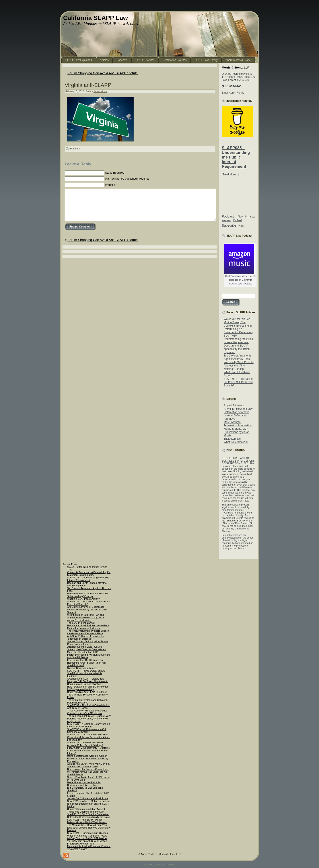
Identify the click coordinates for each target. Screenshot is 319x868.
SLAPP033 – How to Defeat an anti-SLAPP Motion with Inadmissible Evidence (87, 673)
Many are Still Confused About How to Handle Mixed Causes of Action (88, 683)
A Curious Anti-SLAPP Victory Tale (86, 679)
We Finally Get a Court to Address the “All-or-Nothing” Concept (239, 366)
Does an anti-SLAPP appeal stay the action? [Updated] (237, 349)
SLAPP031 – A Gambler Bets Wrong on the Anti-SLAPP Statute (89, 725)
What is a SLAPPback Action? (83, 599)
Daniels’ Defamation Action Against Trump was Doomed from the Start (86, 810)
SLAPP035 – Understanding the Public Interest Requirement (236, 157)
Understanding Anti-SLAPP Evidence (87, 692)
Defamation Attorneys (236, 412)
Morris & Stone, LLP (236, 429)
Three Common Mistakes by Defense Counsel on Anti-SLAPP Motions (87, 712)
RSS (241, 226)
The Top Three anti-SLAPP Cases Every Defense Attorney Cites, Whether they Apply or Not (89, 719)
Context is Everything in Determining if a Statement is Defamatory (238, 329)
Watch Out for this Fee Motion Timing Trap (237, 321)
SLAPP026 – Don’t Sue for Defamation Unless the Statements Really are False (89, 816)
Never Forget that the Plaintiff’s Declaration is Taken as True (84, 784)
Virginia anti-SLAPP (88, 85)
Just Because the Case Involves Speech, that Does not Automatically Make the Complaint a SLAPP (87, 649)
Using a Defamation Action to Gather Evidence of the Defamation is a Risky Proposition (88, 758)
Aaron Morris (100, 91)
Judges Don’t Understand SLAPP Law (88, 798)
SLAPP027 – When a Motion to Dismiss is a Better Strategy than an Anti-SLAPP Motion (89, 804)
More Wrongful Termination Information (238, 424)
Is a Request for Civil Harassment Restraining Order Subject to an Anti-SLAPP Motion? (87, 663)
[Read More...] (230, 174)
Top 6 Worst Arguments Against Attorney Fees (238, 357)
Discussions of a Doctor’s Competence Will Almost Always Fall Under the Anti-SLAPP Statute (88, 772)
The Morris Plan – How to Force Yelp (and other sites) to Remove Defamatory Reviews (89, 828)
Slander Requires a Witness (82, 668)
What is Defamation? (236, 442)
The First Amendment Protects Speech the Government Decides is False (88, 632)
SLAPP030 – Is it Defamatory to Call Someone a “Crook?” (87, 731)
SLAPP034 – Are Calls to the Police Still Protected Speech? (238, 382)
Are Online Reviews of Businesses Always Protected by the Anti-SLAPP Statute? (87, 609)
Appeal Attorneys (234, 406)
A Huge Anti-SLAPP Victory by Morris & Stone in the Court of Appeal (88, 765)
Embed (237, 220)
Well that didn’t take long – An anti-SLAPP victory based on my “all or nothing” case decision (86, 617)
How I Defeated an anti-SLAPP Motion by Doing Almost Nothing (88, 688)
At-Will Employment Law (238, 409)
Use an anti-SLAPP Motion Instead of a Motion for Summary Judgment (88, 627)
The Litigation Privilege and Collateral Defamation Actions (87, 701)
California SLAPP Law (95, 18)
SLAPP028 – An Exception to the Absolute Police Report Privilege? (85, 744)
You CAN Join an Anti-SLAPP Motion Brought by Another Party (87, 842)
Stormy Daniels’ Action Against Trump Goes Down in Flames (87, 643)
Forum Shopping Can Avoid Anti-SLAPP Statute (103, 73)
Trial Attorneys (232, 439)
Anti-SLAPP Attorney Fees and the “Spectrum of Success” (86, 637)
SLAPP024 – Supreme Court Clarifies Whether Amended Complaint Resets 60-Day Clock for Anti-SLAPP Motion (87, 836)
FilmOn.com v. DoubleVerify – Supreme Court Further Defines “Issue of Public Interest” (88, 750)
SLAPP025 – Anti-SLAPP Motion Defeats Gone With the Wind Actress (87, 821)
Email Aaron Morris (233, 93)
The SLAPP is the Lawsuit (81, 623)
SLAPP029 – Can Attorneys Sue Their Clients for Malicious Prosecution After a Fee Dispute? (89, 737)
